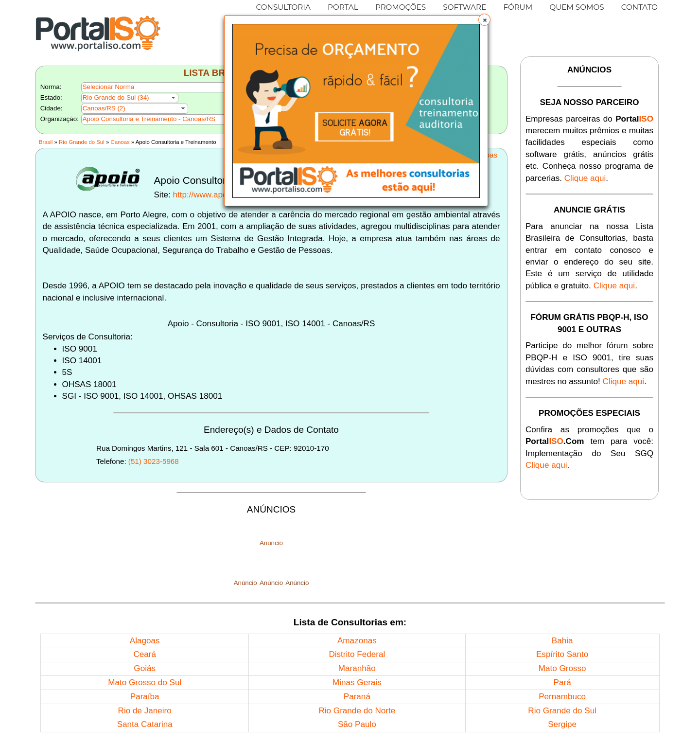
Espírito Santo (562, 654)
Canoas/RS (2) (104, 108)
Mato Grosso (562, 668)
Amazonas (357, 641)
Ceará (145, 654)
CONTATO (639, 7)
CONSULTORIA (283, 7)
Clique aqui (585, 178)
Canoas (120, 142)
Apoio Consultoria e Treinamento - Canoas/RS (149, 119)
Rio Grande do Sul (82, 142)
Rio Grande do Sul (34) (116, 97)
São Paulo (357, 724)
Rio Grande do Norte (357, 711)
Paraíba (145, 697)
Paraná (357, 697)
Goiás (145, 668)
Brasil (46, 142)
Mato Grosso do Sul (145, 682)
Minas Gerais (357, 682)
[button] (484, 20)
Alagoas (145, 641)
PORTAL (343, 7)
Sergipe (562, 724)
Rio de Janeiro (145, 711)
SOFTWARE (464, 7)
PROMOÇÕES (401, 7)
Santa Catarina (145, 724)
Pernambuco (562, 697)
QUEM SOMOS (577, 7)
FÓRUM (518, 7)
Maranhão (357, 668)
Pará (562, 682)
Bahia (562, 641)
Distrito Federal (357, 654)
